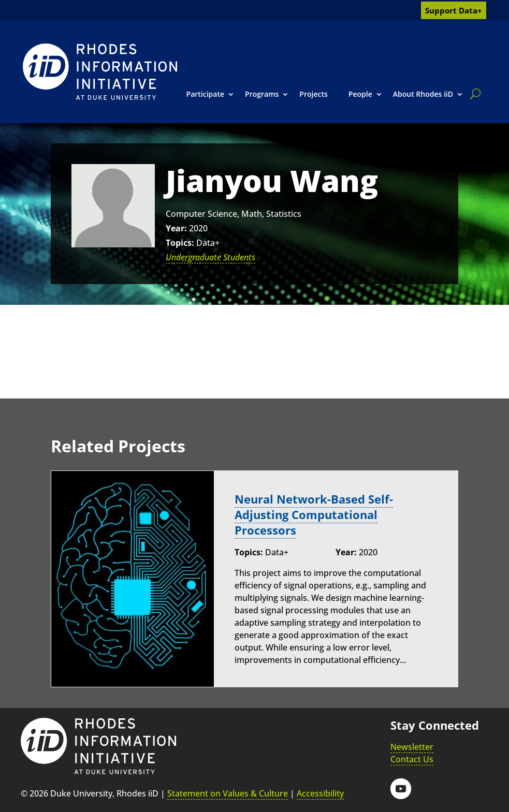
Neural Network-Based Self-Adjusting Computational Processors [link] (314, 514)
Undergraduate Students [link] (210, 257)
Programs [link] (262, 94)
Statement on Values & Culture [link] (228, 792)
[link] (100, 72)
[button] (401, 787)
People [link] (360, 94)
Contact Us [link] (412, 758)
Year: (176, 228)
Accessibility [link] (320, 792)
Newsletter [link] (412, 745)
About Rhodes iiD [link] (423, 94)
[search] (473, 94)
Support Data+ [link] (454, 10)
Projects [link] (313, 94)
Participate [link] (206, 94)
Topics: (180, 243)
